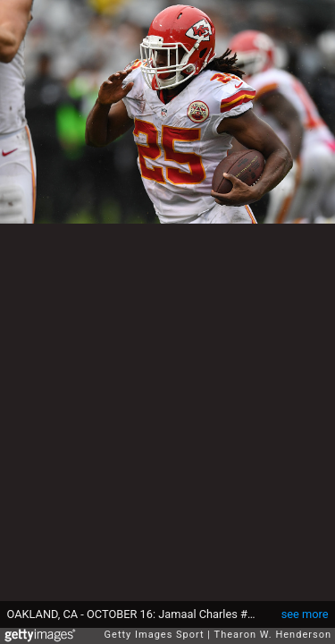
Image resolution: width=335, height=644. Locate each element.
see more (305, 614)
